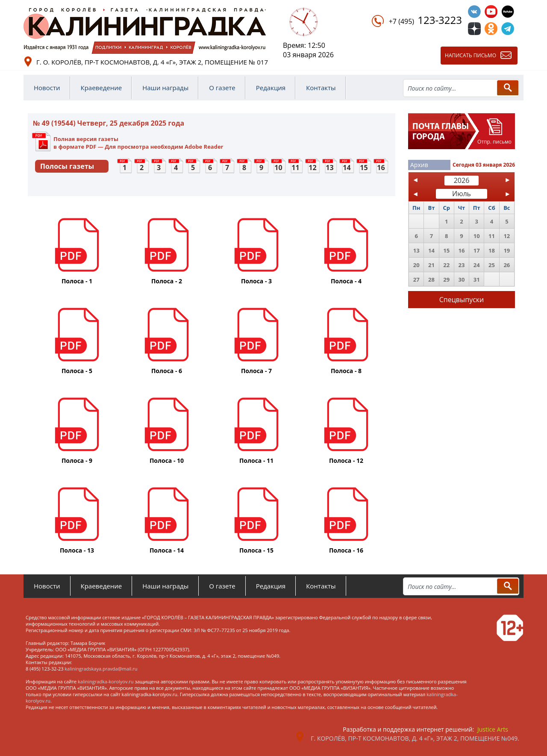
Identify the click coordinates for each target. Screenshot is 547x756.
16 (381, 168)
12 (312, 168)
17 (477, 250)
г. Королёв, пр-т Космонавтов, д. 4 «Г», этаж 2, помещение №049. (415, 738)
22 (446, 265)
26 (507, 265)
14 (347, 168)
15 (364, 168)
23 (462, 265)
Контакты (321, 88)
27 (416, 279)
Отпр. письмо (494, 142)
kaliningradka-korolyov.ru (106, 681)
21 (431, 265)
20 (416, 265)
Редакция (271, 88)
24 (477, 265)
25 (492, 265)
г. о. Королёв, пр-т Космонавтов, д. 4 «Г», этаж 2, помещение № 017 (152, 62)
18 (492, 250)
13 (329, 168)
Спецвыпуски (462, 300)
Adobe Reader (204, 147)
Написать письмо (471, 55)
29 (446, 279)
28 (431, 279)
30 (462, 279)
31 (477, 279)
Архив (419, 165)
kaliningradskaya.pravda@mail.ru (101, 669)
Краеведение (101, 88)
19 (507, 250)
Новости (47, 88)
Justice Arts (493, 729)
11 (295, 168)
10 (278, 168)
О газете (222, 88)
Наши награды (165, 88)
